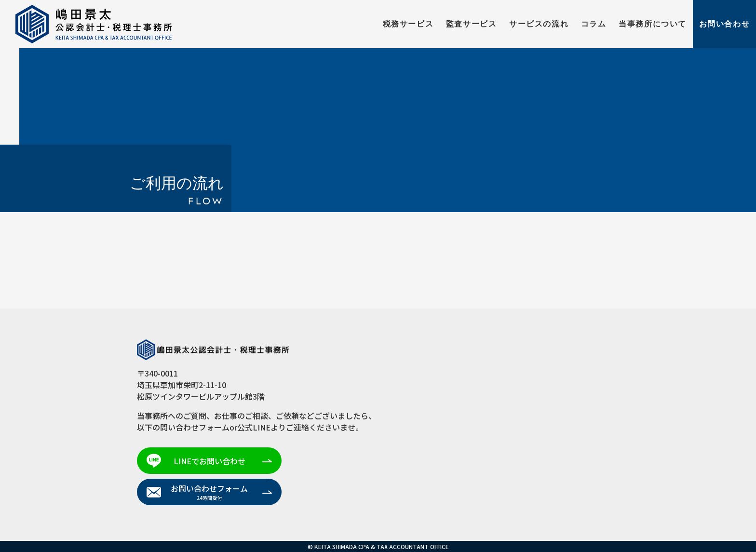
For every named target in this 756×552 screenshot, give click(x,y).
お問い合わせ (725, 24)
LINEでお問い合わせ (209, 461)
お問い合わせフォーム (209, 492)
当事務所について (653, 24)
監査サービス (472, 24)
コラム (594, 24)
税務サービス (408, 24)
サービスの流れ (539, 24)
